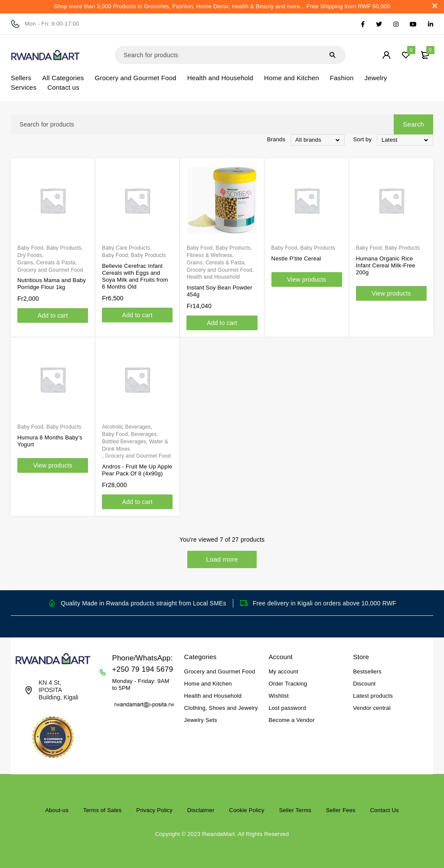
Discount (364, 684)
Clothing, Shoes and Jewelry (221, 708)
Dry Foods (30, 255)
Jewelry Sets (201, 720)
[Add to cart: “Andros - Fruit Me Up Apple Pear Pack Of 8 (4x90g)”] (137, 502)
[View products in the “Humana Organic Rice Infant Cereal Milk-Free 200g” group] (391, 293)
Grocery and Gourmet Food (50, 270)
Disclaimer (201, 810)
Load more (222, 559)
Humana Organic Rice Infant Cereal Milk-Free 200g (386, 265)
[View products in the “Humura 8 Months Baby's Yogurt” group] (53, 465)
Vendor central (372, 708)
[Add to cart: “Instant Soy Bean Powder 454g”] (222, 323)
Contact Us (384, 810)
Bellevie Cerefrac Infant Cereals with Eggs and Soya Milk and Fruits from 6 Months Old (135, 276)
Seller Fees (341, 810)
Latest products (373, 696)
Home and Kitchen (208, 684)
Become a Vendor (291, 720)
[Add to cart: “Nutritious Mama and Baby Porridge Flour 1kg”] (53, 315)
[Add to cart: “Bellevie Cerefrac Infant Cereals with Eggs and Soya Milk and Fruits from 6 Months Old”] (137, 315)
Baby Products (64, 248)
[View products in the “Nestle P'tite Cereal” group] (307, 280)
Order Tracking (288, 684)
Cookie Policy (246, 810)
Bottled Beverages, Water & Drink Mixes (135, 445)
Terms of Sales (103, 810)
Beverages (144, 434)
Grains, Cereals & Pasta (46, 263)
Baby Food (30, 248)
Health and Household (213, 277)
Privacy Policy (154, 810)
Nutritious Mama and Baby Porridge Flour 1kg (52, 284)
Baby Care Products (126, 248)
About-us (57, 810)
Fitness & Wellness (209, 255)
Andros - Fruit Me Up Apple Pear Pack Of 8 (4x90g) (137, 470)
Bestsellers (367, 671)
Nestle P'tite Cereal (296, 258)
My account (283, 671)
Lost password (287, 708)
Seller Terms (295, 810)
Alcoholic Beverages (126, 427)
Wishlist (278, 696)
